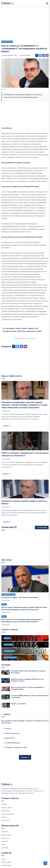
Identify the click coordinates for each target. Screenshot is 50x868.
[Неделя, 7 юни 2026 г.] (6, 705)
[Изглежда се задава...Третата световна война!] (25, 579)
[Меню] (47, 3)
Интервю (4, 804)
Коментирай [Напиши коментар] (42, 528)
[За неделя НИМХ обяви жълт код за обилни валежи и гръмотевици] (6, 697)
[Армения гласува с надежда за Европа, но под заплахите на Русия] (6, 681)
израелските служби (34, 331)
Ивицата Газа (33, 328)
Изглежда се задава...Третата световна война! (20, 597)
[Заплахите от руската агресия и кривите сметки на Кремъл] (25, 489)
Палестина (21, 331)
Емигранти (5, 841)
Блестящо (7, 729)
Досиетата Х (6, 838)
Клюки (4, 844)
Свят (4, 604)
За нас (4, 859)
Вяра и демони (6, 835)
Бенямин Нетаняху (10, 331)
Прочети (7, 426)
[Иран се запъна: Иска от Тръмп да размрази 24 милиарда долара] (6, 689)
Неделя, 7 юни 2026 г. (19, 704)
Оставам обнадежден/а (11, 743)
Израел (24, 328)
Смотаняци (5, 848)
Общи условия (6, 862)
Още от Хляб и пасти (12, 376)
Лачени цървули (8, 594)
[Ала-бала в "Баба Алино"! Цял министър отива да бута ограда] (6, 672)
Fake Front (5, 832)
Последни (6, 665)
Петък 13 (4, 817)
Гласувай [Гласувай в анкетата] (25, 757)
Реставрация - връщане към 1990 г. (15, 747)
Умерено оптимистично (11, 733)
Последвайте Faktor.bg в (25, 339)
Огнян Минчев (10, 328)
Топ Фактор (5, 820)
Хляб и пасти (6, 811)
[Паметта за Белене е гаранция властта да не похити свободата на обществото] (25, 441)
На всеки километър (8, 814)
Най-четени (6, 560)
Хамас (18, 328)
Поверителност (6, 865)
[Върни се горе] (45, 863)
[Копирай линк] (47, 55)
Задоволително (9, 738)
